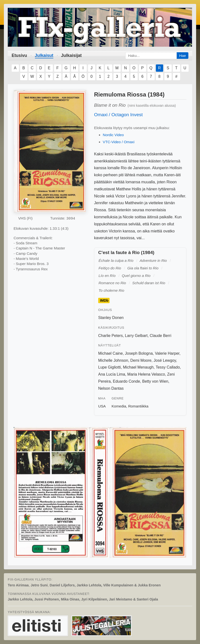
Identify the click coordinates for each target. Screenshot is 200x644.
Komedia (119, 406)
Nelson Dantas (111, 388)
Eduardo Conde (126, 381)
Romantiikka (138, 406)
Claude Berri (161, 336)
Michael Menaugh (138, 367)
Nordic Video (113, 135)
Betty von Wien (155, 381)
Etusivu (19, 55)
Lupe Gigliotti (109, 367)
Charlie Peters (110, 336)
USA (102, 406)
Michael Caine (110, 353)
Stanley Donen (111, 318)
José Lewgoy (165, 360)
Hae (183, 56)
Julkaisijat (71, 55)
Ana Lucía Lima (112, 374)
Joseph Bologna (139, 353)
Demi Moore (141, 360)
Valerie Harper (167, 353)
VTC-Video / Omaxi (119, 142)
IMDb (104, 300)
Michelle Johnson (113, 360)
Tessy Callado (168, 367)
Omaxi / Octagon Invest (118, 115)
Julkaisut (44, 55)
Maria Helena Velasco (146, 374)
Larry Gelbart (136, 336)
